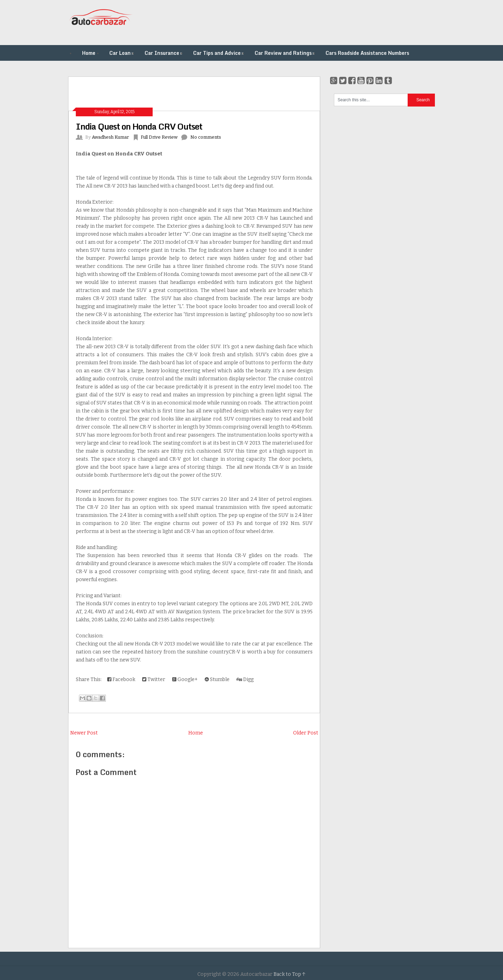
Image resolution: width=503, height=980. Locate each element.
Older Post (306, 733)
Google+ (185, 679)
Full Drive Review (159, 137)
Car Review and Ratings (285, 53)
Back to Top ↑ (290, 974)
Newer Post (84, 733)
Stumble (217, 679)
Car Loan (122, 53)
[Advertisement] (308, 23)
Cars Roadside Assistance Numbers (367, 53)
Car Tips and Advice (219, 53)
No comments (206, 137)
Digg (245, 679)
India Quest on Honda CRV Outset (139, 126)
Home (89, 53)
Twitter (154, 679)
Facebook (121, 679)
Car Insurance (164, 53)
